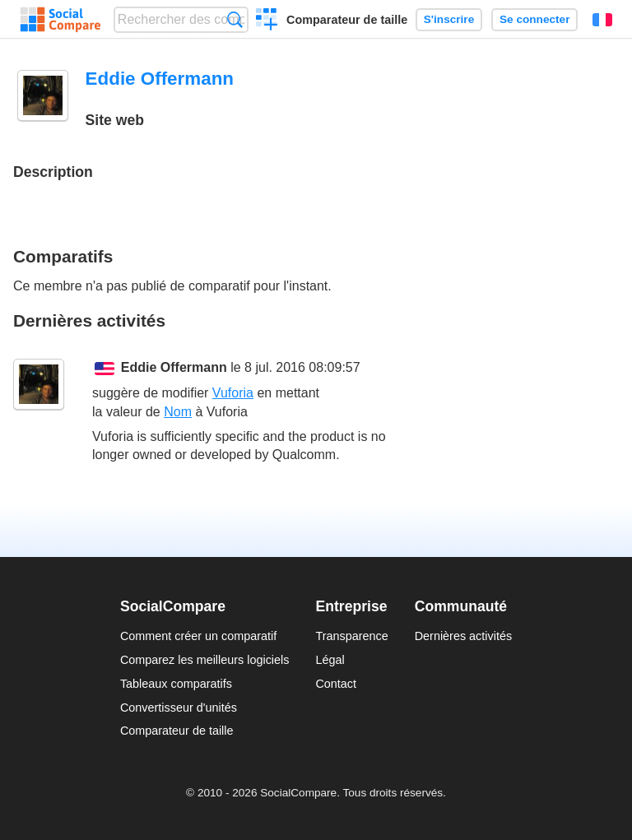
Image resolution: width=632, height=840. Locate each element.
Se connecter (534, 19)
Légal (330, 660)
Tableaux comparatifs (176, 684)
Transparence (351, 636)
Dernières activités (463, 636)
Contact (336, 684)
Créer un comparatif (267, 21)
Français (602, 20)
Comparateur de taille (347, 20)
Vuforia (233, 393)
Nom (178, 412)
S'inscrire (449, 19)
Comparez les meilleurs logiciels (205, 660)
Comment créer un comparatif (198, 636)
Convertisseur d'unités (179, 708)
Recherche (235, 19)
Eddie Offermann (174, 367)
